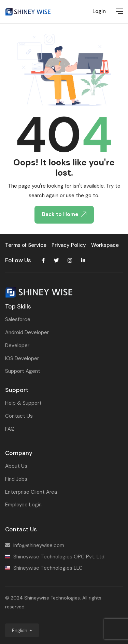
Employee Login (23, 505)
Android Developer (27, 332)
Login (99, 11)
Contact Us (19, 416)
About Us (16, 466)
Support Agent (23, 371)
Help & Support (23, 403)
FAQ (10, 429)
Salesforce (18, 319)
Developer (17, 345)
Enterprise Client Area (31, 492)
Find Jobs (16, 479)
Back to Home (64, 214)
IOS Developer (22, 358)
